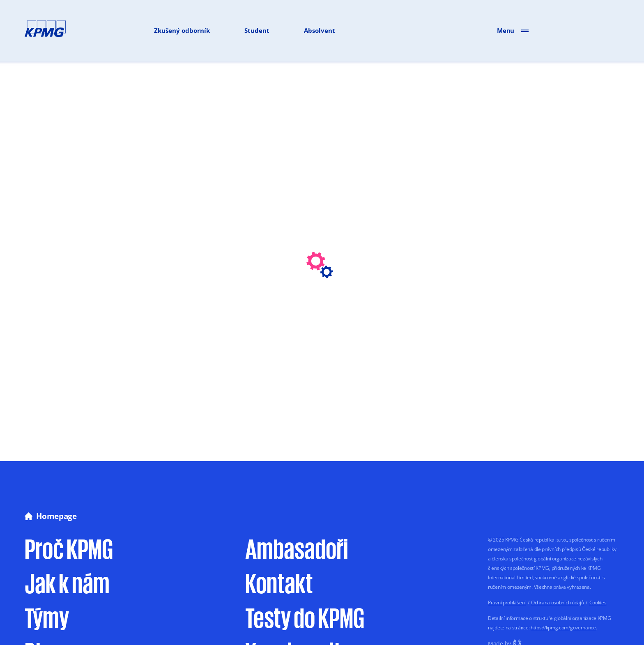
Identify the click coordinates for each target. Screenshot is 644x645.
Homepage (51, 516)
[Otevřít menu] (525, 30)
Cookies (598, 603)
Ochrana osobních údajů (557, 603)
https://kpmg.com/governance (563, 628)
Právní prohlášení (507, 603)
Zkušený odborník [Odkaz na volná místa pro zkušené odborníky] (182, 30)
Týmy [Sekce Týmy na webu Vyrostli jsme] (47, 617)
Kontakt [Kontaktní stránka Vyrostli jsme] (279, 582)
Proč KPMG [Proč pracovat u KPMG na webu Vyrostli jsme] (69, 548)
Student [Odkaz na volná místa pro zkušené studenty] (257, 30)
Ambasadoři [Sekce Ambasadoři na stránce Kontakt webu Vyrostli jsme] (297, 548)
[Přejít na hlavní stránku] (45, 30)
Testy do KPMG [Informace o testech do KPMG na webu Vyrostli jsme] (305, 617)
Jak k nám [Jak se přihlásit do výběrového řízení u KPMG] (67, 582)
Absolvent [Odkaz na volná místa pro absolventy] (320, 30)
